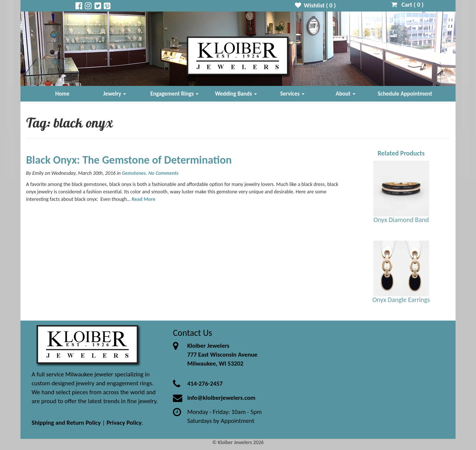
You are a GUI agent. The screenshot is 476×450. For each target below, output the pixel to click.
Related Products (401, 153)
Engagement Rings (174, 94)
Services (293, 94)
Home (62, 94)
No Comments (163, 173)
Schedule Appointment (405, 94)
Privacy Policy (124, 423)
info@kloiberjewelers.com (221, 398)
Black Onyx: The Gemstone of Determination (129, 160)
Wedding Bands (236, 94)
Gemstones (134, 173)
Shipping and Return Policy (66, 423)
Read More (144, 199)
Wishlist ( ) (316, 5)
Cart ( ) (407, 5)
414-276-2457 (205, 384)
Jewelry (115, 94)
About (346, 94)
